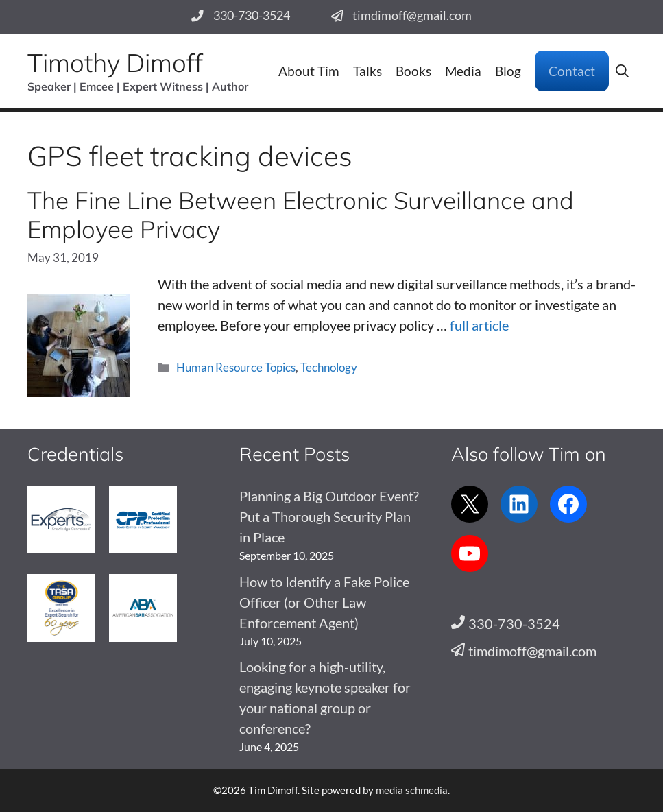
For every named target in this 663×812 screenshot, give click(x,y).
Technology (329, 367)
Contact (572, 71)
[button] (622, 71)
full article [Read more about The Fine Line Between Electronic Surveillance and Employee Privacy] (479, 325)
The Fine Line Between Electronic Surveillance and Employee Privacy (301, 215)
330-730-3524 (252, 15)
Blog (508, 71)
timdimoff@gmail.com (412, 15)
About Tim (309, 71)
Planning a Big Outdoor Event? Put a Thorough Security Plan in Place (329, 516)
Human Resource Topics (236, 367)
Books (413, 71)
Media (463, 71)
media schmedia (412, 790)
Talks (367, 71)
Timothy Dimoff (115, 62)
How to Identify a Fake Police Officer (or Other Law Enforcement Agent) (324, 602)
